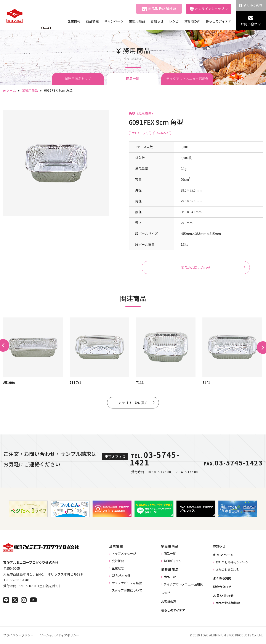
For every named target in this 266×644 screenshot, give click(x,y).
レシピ (174, 21)
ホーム (11, 90)
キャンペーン (114, 21)
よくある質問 (253, 5)
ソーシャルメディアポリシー (60, 635)
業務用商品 (137, 21)
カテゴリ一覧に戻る (133, 403)
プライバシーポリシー (18, 635)
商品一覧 (170, 553)
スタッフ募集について (127, 590)
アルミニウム (140, 133)
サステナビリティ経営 (127, 583)
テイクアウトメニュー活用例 (187, 79)
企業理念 (118, 568)
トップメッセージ (124, 553)
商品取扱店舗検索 (162, 9)
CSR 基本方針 (121, 576)
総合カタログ (222, 587)
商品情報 (92, 21)
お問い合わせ (251, 24)
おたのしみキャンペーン (232, 562)
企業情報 (74, 21)
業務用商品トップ (78, 79)
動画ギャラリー (174, 561)
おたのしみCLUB (227, 569)
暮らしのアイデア (219, 21)
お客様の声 (192, 21)
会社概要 (118, 561)
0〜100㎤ (162, 133)
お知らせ (157, 21)
